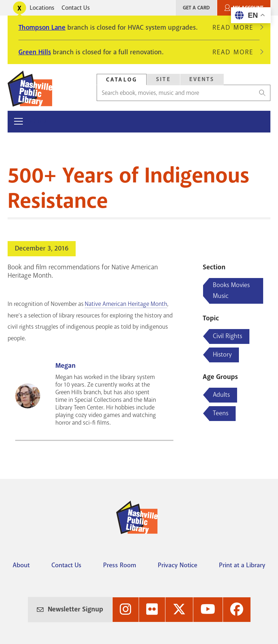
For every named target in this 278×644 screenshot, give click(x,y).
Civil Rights (228, 336)
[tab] (122, 79)
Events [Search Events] (202, 79)
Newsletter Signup (75, 609)
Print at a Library (242, 565)
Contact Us (76, 8)
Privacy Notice (178, 565)
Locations (42, 8)
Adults (221, 395)
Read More (236, 28)
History (222, 354)
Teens (221, 413)
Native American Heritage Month (126, 304)
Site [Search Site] (163, 79)
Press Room (120, 565)
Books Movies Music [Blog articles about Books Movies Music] (231, 290)
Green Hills (35, 52)
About (21, 565)
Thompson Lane (42, 28)
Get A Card (196, 8)
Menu (38, 121)
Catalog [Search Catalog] (122, 80)
